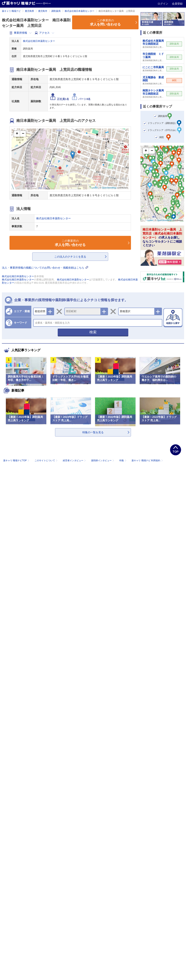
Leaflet (95, 188)
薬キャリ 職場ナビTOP (17, 460)
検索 (93, 332)
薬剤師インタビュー (103, 460)
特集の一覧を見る (93, 432)
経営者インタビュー (75, 460)
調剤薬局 (56, 11)
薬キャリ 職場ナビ (11, 11)
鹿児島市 (43, 11)
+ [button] (17, 134)
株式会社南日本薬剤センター (80, 11)
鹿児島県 (29, 11)
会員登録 (177, 4)
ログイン (163, 4)
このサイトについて (46, 460)
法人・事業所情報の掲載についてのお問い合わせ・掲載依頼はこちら (45, 268)
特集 (123, 460)
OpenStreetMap (109, 188)
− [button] (23, 134)
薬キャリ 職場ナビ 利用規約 (147, 460)
